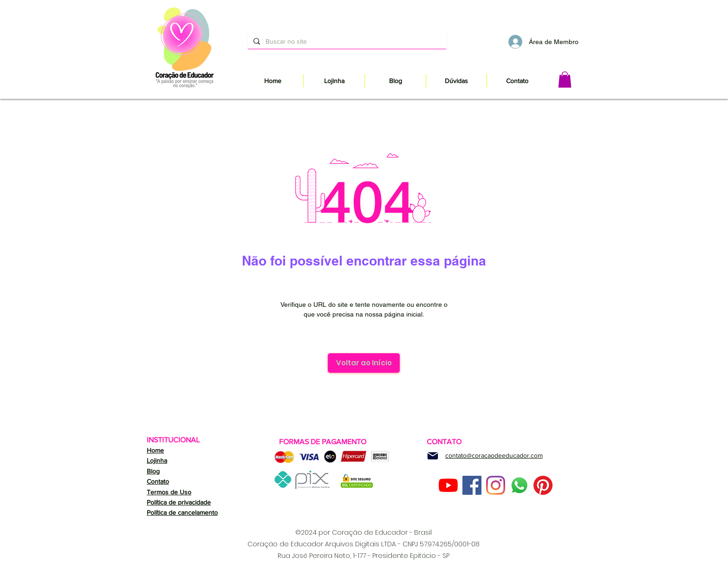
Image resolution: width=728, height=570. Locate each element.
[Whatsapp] (519, 485)
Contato (158, 481)
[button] (565, 80)
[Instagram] (496, 485)
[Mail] (433, 456)
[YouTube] (448, 485)
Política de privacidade (179, 502)
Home (155, 450)
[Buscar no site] (346, 41)
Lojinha (157, 460)
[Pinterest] (543, 485)
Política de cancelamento (182, 512)
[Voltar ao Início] (364, 363)
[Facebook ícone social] (472, 485)
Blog (153, 471)
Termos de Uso (169, 492)
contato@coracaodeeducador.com (494, 455)
